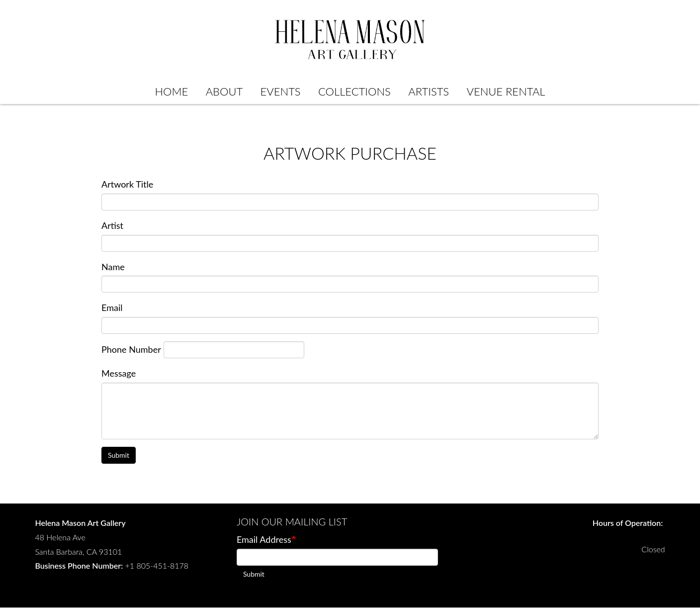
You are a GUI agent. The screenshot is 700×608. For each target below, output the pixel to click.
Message (119, 373)
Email (112, 307)
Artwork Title (127, 184)
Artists (429, 91)
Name (113, 267)
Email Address (264, 539)
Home (171, 91)
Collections (354, 91)
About (224, 91)
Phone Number (131, 349)
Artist (112, 225)
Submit (119, 455)
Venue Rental (506, 91)
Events (281, 91)
